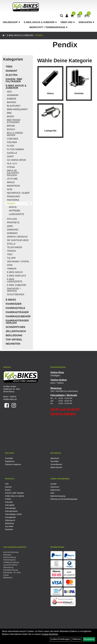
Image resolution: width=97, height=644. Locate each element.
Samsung (13, 230)
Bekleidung (14, 335)
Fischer (12, 142)
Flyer (11, 146)
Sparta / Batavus (17, 237)
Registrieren (10, 461)
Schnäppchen (15, 327)
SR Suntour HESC (18, 240)
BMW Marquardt (17, 109)
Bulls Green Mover (15, 134)
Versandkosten (56, 464)
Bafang (12, 102)
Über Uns (68, 22)
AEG (9, 92)
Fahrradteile (15, 308)
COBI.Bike (13, 139)
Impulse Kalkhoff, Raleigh (13, 173)
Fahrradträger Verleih (17, 322)
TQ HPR (11, 258)
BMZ (9, 113)
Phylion (12, 219)
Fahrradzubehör (18, 316)
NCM (10, 189)
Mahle (11, 182)
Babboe (12, 99)
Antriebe (15, 211)
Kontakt (53, 484)
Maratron (13, 186)
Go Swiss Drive (16, 160)
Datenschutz (55, 490)
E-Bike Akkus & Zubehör (40, 22)
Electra (12, 75)
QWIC (10, 226)
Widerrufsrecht (56, 467)
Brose (11, 126)
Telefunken (14, 247)
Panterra (13, 200)
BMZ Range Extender (14, 121)
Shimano (12, 233)
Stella (11, 244)
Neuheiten (13, 344)
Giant (10, 156)
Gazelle (12, 153)
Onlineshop (11, 22)
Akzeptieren (89, 639)
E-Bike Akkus (15, 272)
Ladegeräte (16, 214)
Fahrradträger (17, 312)
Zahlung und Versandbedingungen (64, 499)
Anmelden (9, 458)
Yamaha (12, 269)
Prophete (13, 223)
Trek (9, 67)
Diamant (11, 71)
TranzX (11, 251)
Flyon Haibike (15, 149)
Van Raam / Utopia (18, 262)
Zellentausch (16, 331)
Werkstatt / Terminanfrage (48, 27)
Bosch (11, 129)
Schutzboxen (16, 294)
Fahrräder (14, 304)
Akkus (13, 207)
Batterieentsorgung (58, 496)
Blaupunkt (14, 106)
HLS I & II (12, 164)
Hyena (11, 167)
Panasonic (14, 196)
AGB (52, 493)
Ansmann (13, 95)
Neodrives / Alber (18, 193)
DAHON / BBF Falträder (14, 80)
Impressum (55, 487)
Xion (10, 265)
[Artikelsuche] (62, 16)
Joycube (12, 179)
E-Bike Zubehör (17, 285)
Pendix (39, 35)
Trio (10, 254)
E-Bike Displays (16, 276)
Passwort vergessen (13, 464)
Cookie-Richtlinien (50, 634)
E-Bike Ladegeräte (15, 280)
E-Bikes (11, 300)
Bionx (10, 116)
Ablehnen (77, 639)
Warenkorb (55, 458)
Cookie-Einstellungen (60, 639)
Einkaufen (87, 22)
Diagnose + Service (14, 290)
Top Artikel (14, 340)
